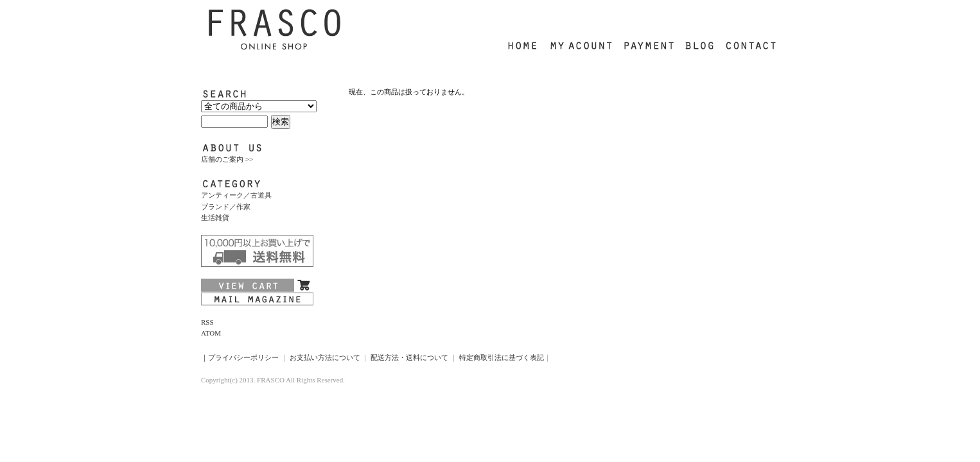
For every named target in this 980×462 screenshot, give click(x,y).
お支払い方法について (325, 357)
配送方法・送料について (409, 357)
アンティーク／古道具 (236, 195)
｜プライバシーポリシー (240, 357)
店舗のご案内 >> (227, 159)
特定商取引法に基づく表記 (502, 357)
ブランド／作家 (226, 207)
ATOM (211, 333)
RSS (207, 322)
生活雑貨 (215, 218)
